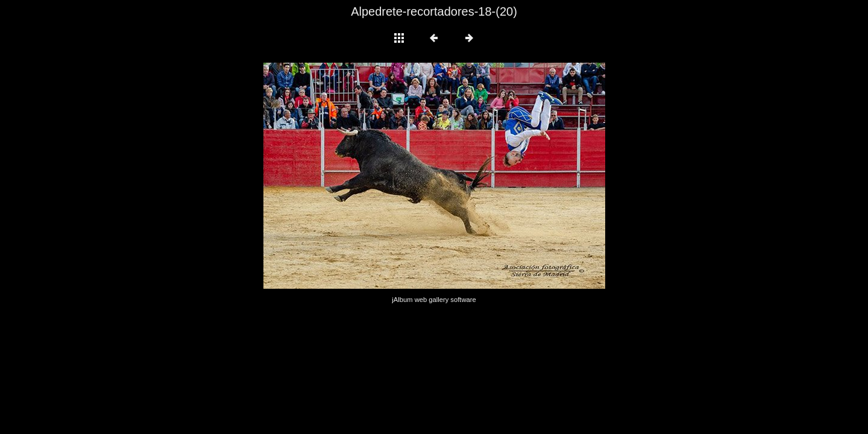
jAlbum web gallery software (434, 300)
